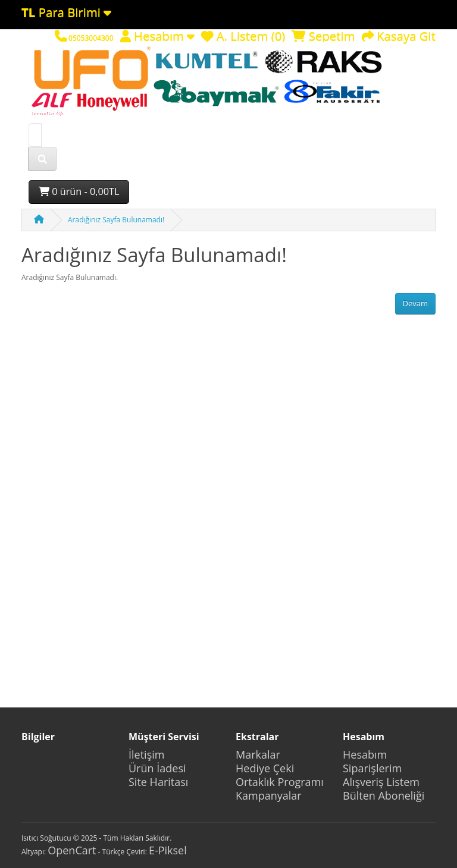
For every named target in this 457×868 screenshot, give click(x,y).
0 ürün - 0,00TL (79, 191)
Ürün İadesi (157, 768)
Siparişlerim (372, 768)
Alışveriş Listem (381, 782)
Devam (416, 303)
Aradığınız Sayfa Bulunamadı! (116, 220)
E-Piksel (168, 850)
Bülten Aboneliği (384, 795)
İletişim (146, 754)
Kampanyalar (269, 795)
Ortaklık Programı (280, 782)
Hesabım (365, 754)
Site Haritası (158, 782)
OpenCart (72, 850)
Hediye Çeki (265, 768)
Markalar (258, 754)
